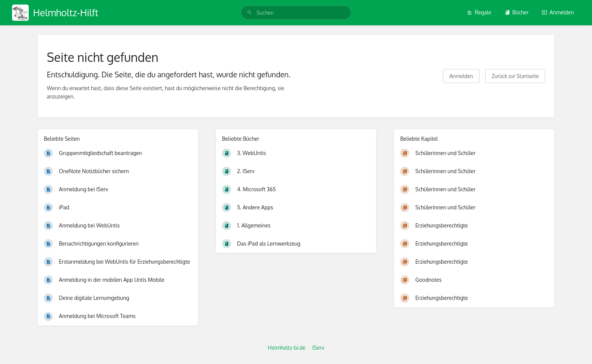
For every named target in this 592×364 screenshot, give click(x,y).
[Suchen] (250, 13)
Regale (479, 12)
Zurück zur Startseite (515, 76)
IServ (318, 348)
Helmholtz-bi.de (287, 348)
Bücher (517, 12)
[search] (296, 13)
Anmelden (558, 12)
